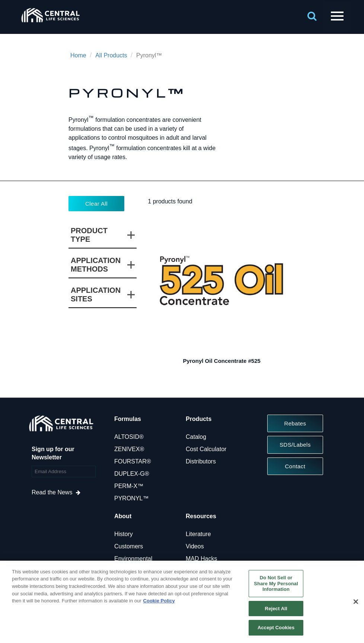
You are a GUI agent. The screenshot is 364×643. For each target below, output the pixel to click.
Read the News (52, 492)
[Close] (356, 602)
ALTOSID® (129, 437)
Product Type (89, 235)
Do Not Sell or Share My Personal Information (276, 583)
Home (78, 55)
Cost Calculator (206, 449)
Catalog (196, 437)
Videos (195, 546)
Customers (129, 546)
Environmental (133, 559)
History (124, 534)
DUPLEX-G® (132, 474)
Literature (198, 534)
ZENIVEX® (129, 449)
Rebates (295, 423)
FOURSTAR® (133, 461)
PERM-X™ (129, 486)
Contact (295, 466)
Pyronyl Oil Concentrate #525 (221, 361)
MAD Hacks (201, 559)
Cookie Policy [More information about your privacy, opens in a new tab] (159, 601)
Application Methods (96, 265)
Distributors (201, 461)
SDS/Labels (295, 445)
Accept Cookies (276, 628)
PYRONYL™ (131, 498)
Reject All (276, 609)
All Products (111, 55)
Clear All (96, 204)
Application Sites (96, 294)
